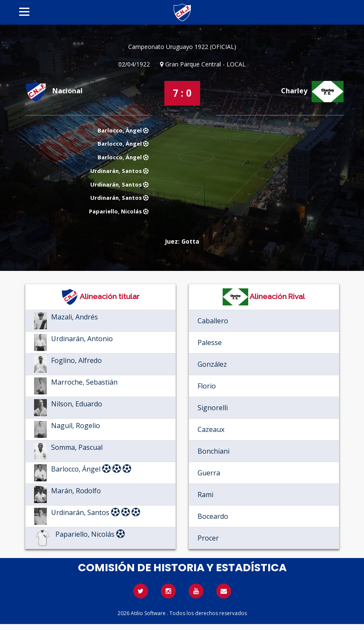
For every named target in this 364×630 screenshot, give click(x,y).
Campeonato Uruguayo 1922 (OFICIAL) (182, 47)
